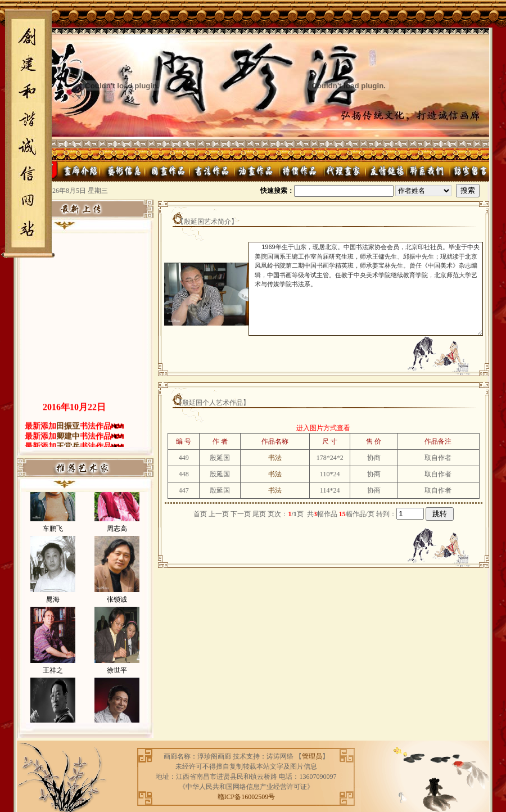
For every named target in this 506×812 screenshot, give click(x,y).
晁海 (53, 615)
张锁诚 (117, 615)
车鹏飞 (53, 544)
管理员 (312, 756)
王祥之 (53, 685)
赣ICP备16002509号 (247, 797)
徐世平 (117, 685)
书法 (275, 458)
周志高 (117, 544)
